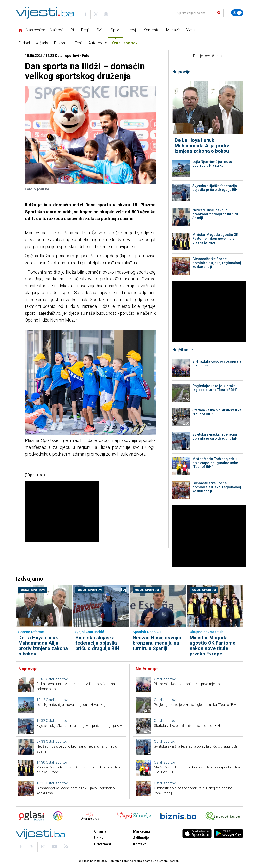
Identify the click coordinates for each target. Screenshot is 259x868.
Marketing (142, 831)
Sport (116, 30)
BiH (73, 30)
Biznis (190, 30)
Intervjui (132, 30)
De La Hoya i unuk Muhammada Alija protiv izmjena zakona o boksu (202, 146)
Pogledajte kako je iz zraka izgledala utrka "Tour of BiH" (215, 388)
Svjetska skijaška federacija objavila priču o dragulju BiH (215, 188)
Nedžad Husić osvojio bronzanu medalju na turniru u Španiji (216, 214)
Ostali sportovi (125, 43)
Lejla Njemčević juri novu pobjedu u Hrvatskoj (212, 164)
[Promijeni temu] (237, 13)
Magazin (173, 30)
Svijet (101, 30)
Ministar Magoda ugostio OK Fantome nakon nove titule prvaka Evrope (215, 239)
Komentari (152, 30)
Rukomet (62, 43)
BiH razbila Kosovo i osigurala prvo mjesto (217, 363)
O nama (100, 831)
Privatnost (103, 844)
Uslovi (99, 838)
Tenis (79, 43)
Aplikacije (141, 838)
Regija (86, 30)
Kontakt (139, 844)
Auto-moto (98, 43)
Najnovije (58, 30)
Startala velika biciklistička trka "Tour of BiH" (217, 412)
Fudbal (24, 43)
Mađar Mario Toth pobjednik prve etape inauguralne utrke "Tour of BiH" (215, 463)
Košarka (42, 43)
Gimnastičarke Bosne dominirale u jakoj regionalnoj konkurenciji (217, 263)
